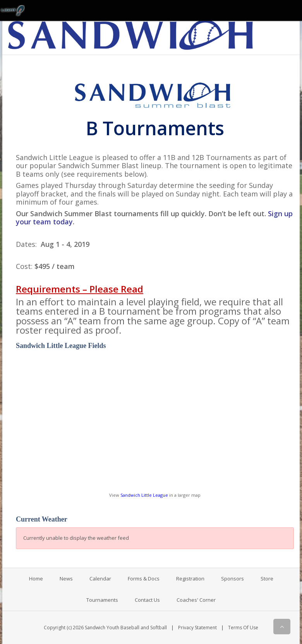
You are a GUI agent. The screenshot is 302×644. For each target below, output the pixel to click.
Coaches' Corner (196, 600)
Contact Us (147, 600)
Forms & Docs (144, 579)
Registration (190, 579)
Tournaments (102, 600)
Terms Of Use (243, 628)
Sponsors (233, 579)
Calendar (100, 579)
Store (267, 579)
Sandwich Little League (144, 495)
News (66, 579)
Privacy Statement (197, 628)
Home (36, 579)
